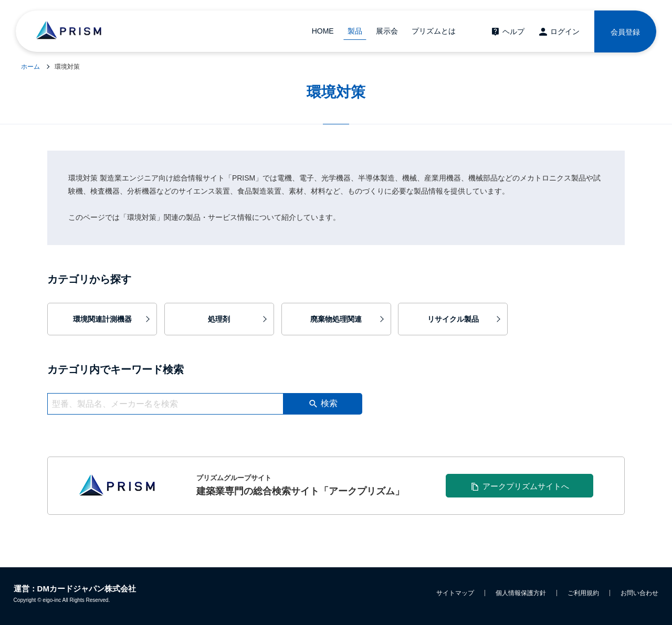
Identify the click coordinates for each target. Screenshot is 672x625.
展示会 (387, 31)
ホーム (30, 67)
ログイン (565, 31)
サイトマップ (455, 593)
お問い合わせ (639, 593)
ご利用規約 (583, 593)
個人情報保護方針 (521, 593)
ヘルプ (513, 31)
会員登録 (625, 32)
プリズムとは (434, 31)
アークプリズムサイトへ (526, 486)
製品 (355, 31)
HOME (323, 31)
